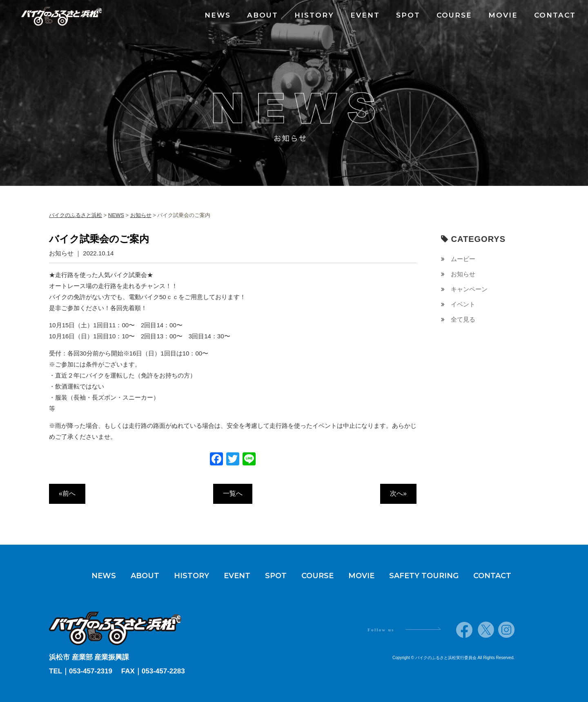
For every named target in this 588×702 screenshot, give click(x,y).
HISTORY (314, 15)
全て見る (463, 319)
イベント (463, 304)
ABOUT (263, 15)
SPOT (408, 15)
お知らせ (463, 274)
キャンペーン (469, 289)
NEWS (218, 15)
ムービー (463, 259)
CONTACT (555, 15)
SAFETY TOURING (424, 576)
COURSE (454, 15)
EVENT (365, 15)
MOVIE (503, 15)
